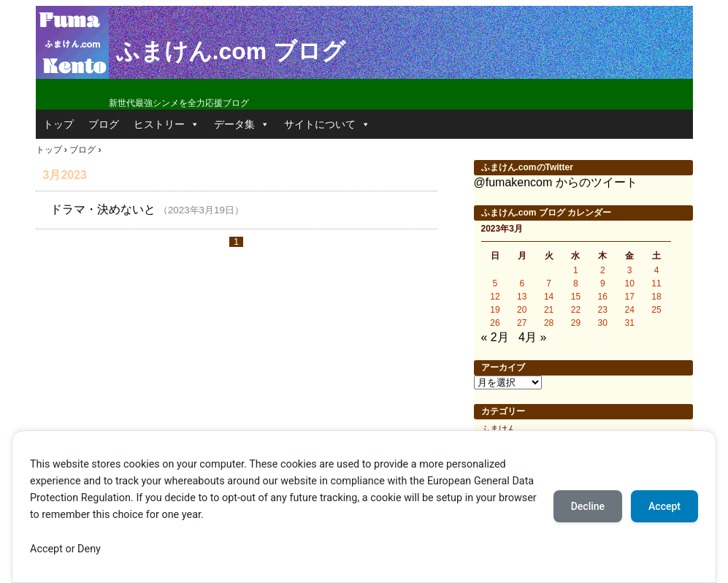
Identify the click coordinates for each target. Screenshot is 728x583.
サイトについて (327, 124)
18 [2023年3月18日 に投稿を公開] (656, 297)
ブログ (104, 124)
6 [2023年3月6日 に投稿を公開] (522, 283)
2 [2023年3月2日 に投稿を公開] (603, 270)
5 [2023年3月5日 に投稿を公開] (495, 283)
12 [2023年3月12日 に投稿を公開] (495, 297)
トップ (58, 124)
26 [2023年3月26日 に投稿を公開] (495, 323)
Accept (664, 506)
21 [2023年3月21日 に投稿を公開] (549, 310)
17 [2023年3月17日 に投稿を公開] (629, 297)
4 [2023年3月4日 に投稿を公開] (657, 270)
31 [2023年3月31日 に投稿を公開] (629, 323)
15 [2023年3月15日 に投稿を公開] (576, 297)
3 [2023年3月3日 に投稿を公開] (630, 270)
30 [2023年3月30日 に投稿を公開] (603, 323)
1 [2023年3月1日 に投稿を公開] (576, 270)
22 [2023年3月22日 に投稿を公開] (576, 310)
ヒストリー (166, 124)
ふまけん (499, 429)
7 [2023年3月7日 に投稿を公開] (549, 283)
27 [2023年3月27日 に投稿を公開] (522, 323)
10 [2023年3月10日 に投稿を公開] (629, 283)
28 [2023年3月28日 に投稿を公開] (549, 323)
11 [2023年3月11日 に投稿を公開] (656, 283)
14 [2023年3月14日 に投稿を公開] (549, 297)
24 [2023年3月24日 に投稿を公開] (629, 310)
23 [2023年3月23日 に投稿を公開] (603, 310)
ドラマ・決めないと (103, 209)
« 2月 (495, 337)
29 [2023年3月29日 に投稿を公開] (576, 323)
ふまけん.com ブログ (231, 51)
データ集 (242, 124)
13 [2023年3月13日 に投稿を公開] (522, 297)
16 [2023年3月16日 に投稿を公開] (603, 297)
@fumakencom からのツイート (556, 182)
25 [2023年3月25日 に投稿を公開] (656, 310)
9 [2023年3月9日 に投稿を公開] (603, 283)
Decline (588, 506)
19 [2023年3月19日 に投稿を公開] (495, 310)
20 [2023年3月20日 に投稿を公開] (522, 310)
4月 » (532, 337)
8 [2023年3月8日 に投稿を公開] (576, 283)
